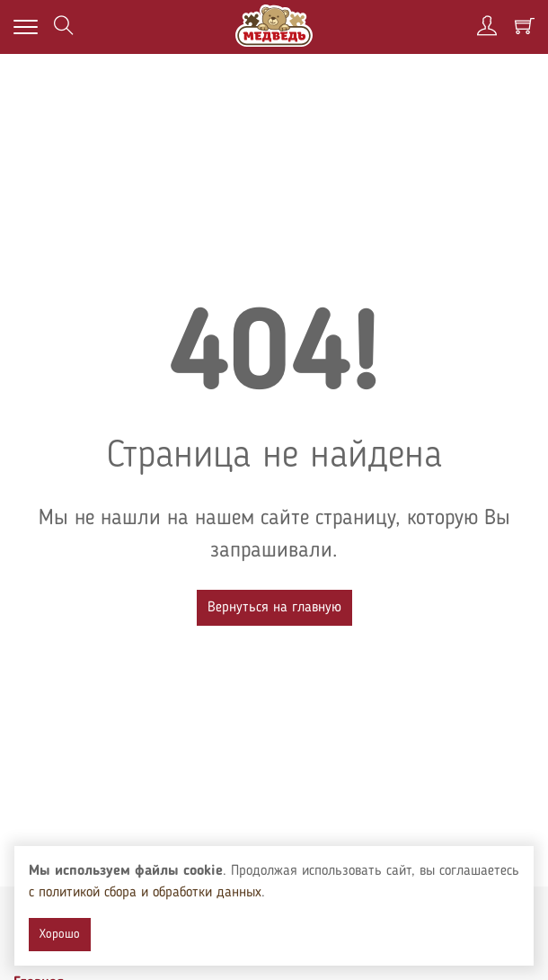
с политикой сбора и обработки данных (145, 893)
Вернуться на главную (274, 608)
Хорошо (60, 934)
